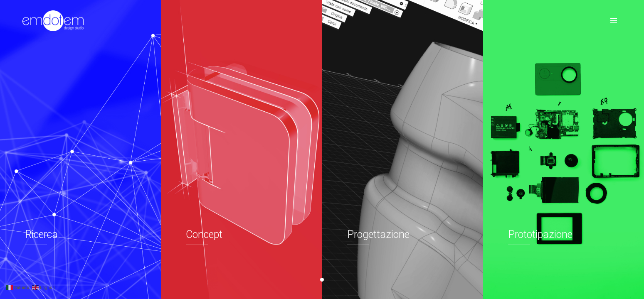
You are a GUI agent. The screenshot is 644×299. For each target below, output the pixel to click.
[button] (322, 280)
